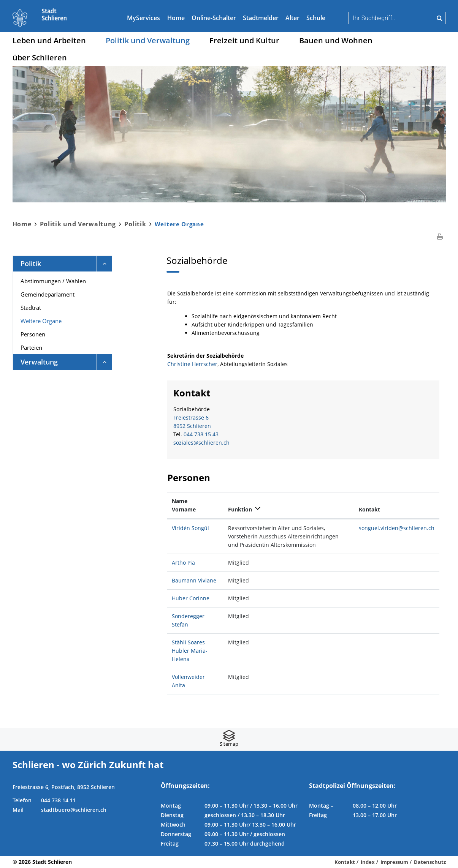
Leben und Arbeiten (49, 40)
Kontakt (345, 862)
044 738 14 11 (59, 800)
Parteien (31, 347)
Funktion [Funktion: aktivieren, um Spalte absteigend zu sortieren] (240, 509)
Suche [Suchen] (440, 18)
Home (176, 18)
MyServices (143, 18)
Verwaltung (39, 362)
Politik (31, 264)
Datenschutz (430, 862)
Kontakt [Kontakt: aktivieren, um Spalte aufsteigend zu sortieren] (369, 509)
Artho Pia (183, 563)
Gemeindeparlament (48, 294)
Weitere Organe (57, 320)
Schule (316, 18)
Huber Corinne (191, 598)
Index (368, 862)
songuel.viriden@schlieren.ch (397, 528)
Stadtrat (31, 308)
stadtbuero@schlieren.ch (74, 810)
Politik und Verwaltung (148, 40)
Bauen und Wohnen (336, 40)
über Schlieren (40, 58)
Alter (292, 18)
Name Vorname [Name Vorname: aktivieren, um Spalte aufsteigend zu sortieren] (184, 505)
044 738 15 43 (201, 434)
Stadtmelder (261, 18)
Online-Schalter (214, 18)
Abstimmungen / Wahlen (53, 281)
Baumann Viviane (194, 580)
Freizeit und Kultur (244, 40)
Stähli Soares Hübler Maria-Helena (190, 651)
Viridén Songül (190, 528)
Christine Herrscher (192, 364)
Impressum (394, 862)
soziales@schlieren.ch (201, 443)
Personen (33, 334)
